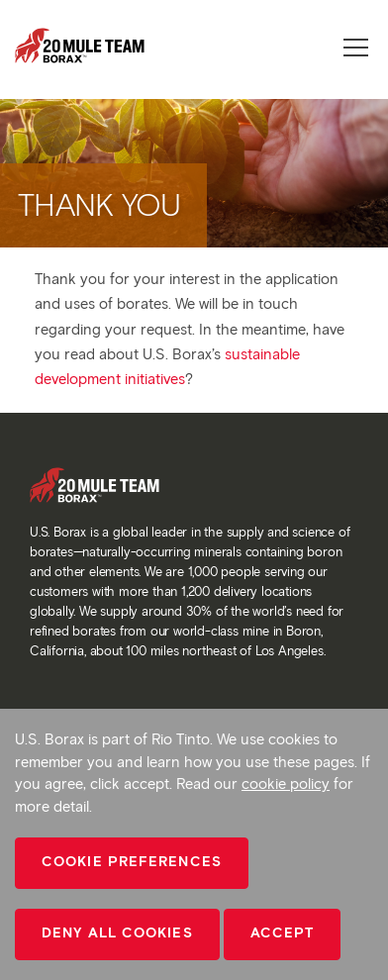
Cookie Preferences (132, 862)
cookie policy (286, 784)
